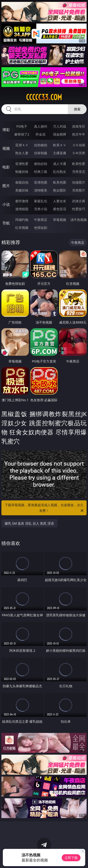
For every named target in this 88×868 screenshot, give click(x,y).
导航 (6, 223)
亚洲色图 (41, 182)
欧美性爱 (79, 164)
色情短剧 (41, 228)
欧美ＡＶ (60, 145)
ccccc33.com (44, 97)
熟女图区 (60, 190)
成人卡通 (60, 164)
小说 (6, 204)
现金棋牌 (60, 134)
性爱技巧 (79, 209)
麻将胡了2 (22, 134)
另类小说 (41, 209)
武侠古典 (79, 201)
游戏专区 (79, 126)
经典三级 (41, 172)
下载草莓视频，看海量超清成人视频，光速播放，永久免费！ (45, 508)
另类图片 (79, 190)
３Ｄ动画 (79, 145)
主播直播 (60, 153)
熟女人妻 (22, 153)
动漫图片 (79, 182)
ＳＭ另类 (79, 153)
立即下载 (71, 858)
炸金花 (41, 134)
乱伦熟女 (60, 172)
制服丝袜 (22, 172)
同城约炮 (22, 220)
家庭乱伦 (41, 201)
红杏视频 (22, 228)
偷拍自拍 (41, 164)
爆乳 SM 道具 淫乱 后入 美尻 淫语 (29, 523)
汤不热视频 (79, 220)
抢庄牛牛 (79, 134)
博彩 (6, 130)
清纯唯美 (41, 190)
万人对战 (60, 126)
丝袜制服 (41, 153)
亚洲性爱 (22, 164)
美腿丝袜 (22, 190)
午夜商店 (41, 220)
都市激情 (22, 201)
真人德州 (41, 126)
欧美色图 (60, 182)
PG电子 (22, 126)
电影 (6, 167)
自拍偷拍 (41, 145)
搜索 (77, 109)
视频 (6, 148)
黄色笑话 (60, 209)
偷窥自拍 (22, 182)
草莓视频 (60, 220)
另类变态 (79, 172)
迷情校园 (22, 209)
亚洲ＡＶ (22, 145)
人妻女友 (60, 201)
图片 (6, 186)
